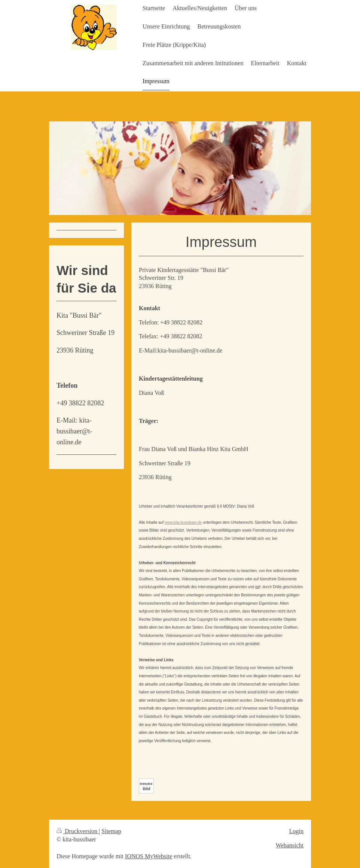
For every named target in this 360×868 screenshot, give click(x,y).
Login (296, 831)
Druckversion (78, 831)
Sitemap (111, 831)
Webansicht (290, 845)
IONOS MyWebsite (149, 856)
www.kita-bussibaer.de (183, 522)
